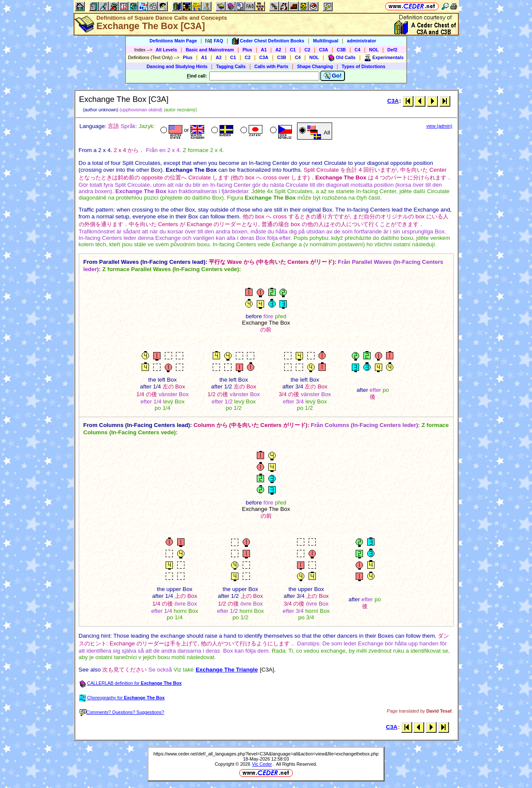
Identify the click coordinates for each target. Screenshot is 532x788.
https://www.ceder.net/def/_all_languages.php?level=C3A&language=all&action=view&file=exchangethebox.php (266, 754)
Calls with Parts (271, 66)
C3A (323, 50)
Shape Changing (315, 66)
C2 (307, 50)
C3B (341, 50)
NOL (374, 50)
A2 (278, 50)
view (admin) (439, 126)
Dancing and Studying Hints (177, 66)
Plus (248, 50)
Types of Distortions (363, 66)
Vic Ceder (262, 764)
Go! (333, 76)
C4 (357, 50)
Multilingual (325, 41)
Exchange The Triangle (227, 670)
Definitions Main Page (173, 41)
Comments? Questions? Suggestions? (122, 712)
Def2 (392, 50)
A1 (264, 50)
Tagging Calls (231, 66)
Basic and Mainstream (210, 50)
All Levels (166, 50)
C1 (293, 50)
